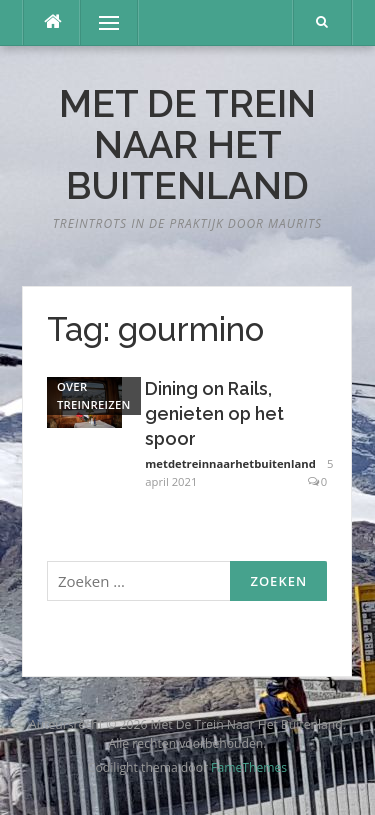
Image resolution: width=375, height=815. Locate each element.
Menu (100, 22)
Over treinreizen (94, 395)
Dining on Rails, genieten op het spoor (214, 413)
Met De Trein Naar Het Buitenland (187, 145)
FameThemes (249, 767)
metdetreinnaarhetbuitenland (230, 463)
